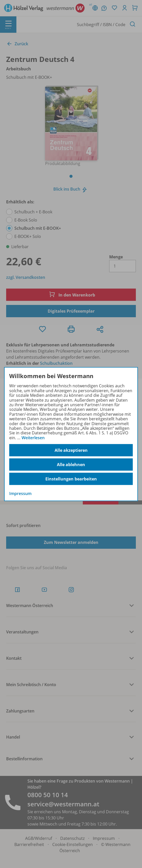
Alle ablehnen (71, 465)
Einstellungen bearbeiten (71, 479)
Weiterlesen (33, 438)
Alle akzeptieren (71, 450)
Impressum (20, 493)
